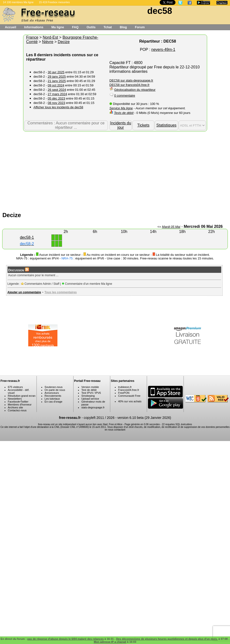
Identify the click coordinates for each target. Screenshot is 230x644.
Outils (91, 27)
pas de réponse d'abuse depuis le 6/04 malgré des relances (65, 639)
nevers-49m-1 (163, 50)
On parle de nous (55, 390)
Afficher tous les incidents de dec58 (58, 107)
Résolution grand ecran (22, 396)
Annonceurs (52, 393)
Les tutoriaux (52, 399)
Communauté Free (129, 396)
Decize (64, 42)
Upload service (90, 399)
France (32, 37)
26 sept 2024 (57, 90)
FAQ (75, 27)
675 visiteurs (15, 387)
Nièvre (48, 42)
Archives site (15, 407)
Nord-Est (51, 37)
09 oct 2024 (56, 85)
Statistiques (166, 125)
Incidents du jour (121, 125)
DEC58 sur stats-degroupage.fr (131, 80)
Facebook (14, 402)
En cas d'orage (53, 402)
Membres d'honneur (20, 405)
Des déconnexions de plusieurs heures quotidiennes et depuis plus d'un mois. (167, 639)
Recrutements (53, 396)
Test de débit (89, 390)
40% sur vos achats (130, 401)
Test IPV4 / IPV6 (91, 393)
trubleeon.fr (125, 387)
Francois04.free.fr (129, 390)
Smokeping (88, 396)
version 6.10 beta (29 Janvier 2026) (144, 418)
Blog (123, 27)
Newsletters (15, 399)
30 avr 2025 (56, 72)
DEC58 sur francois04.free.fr (130, 85)
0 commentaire (125, 96)
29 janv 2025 (57, 77)
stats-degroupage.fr (93, 407)
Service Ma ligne (121, 108)
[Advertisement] (115, 170)
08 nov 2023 (56, 103)
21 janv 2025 (57, 81)
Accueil (10, 27)
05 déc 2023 (56, 98)
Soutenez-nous (54, 387)
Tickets (143, 125)
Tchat (108, 27)
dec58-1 (27, 237)
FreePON (124, 393)
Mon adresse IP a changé (110, 642)
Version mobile (90, 387)
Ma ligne (58, 27)
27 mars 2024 (57, 94)
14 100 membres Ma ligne (18, 2)
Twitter (24, 402)
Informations (34, 27)
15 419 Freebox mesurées (54, 2)
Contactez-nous (17, 410)
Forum (140, 27)
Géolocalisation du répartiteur (135, 90)
